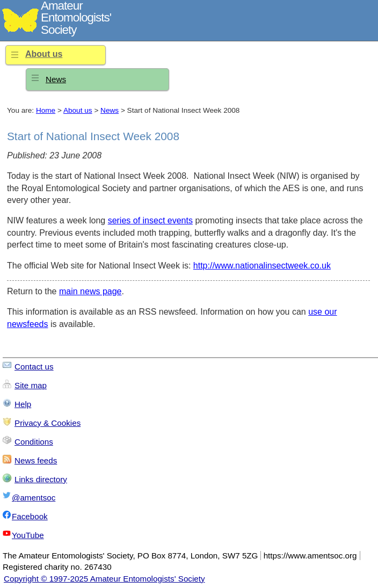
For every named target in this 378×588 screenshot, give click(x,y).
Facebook (30, 516)
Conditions (34, 442)
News (56, 79)
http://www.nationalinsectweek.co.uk (262, 266)
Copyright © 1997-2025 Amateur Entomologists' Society (104, 579)
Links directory (41, 479)
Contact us (34, 366)
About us (44, 54)
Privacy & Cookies (48, 423)
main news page (90, 291)
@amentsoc (34, 498)
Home (46, 110)
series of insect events (150, 220)
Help (23, 404)
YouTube (28, 535)
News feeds (36, 460)
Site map (31, 385)
